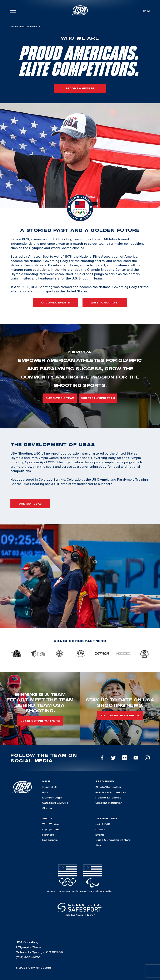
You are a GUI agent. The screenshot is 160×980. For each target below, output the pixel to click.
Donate (100, 829)
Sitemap (48, 808)
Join (146, 11)
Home (13, 26)
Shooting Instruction (109, 803)
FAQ (45, 792)
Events (100, 835)
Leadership (50, 840)
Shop (99, 845)
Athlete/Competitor (108, 787)
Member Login (52, 798)
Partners (48, 835)
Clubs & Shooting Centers (113, 840)
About (22, 26)
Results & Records (108, 798)
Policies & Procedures (111, 792)
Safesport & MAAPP (56, 803)
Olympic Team (52, 829)
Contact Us (50, 787)
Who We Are (51, 824)
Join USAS (103, 824)
